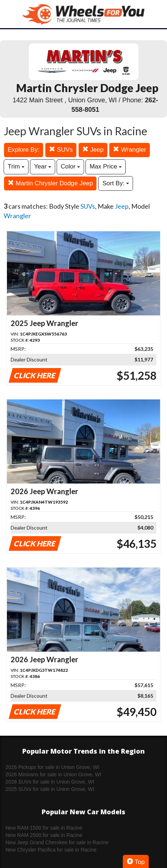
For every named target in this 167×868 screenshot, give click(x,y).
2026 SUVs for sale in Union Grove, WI (50, 782)
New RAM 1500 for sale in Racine (44, 828)
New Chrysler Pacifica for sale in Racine (51, 850)
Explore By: (24, 150)
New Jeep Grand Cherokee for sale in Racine (57, 842)
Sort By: (116, 183)
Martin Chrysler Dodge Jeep (50, 183)
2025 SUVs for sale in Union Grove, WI (50, 789)
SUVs (61, 150)
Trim (16, 166)
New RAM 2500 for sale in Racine (44, 835)
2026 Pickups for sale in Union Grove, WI (52, 767)
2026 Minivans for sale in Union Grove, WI (53, 774)
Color (70, 166)
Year (43, 166)
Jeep (93, 150)
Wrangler (129, 150)
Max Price (106, 166)
